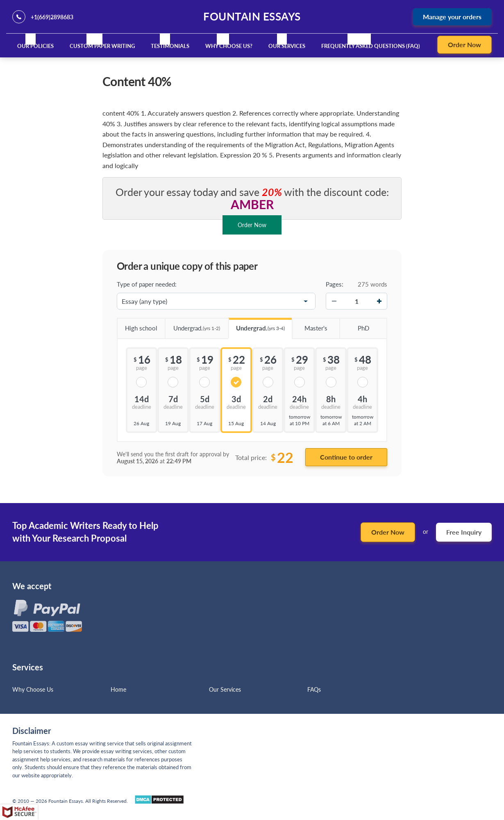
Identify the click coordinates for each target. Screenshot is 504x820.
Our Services (287, 46)
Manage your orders (452, 17)
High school (137, 325)
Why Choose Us (33, 689)
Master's (310, 325)
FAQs (314, 689)
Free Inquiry (464, 532)
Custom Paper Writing (102, 46)
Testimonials (170, 46)
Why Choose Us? (229, 46)
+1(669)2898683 (52, 17)
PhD (354, 325)
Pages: (335, 284)
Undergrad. (193, 325)
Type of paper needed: (147, 284)
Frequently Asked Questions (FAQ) (371, 46)
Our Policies (35, 46)
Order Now (464, 44)
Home (118, 689)
